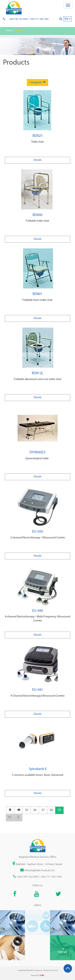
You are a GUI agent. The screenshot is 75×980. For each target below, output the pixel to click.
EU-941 (38, 690)
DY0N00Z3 (37, 452)
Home (9, 31)
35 (27, 810)
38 (51, 810)
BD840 (37, 215)
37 (43, 810)
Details (38, 160)
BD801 (37, 294)
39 (59, 810)
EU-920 (38, 532)
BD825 (37, 136)
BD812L (38, 373)
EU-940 (38, 611)
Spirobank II (38, 769)
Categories (37, 82)
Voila (42, 975)
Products (20, 31)
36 (35, 810)
